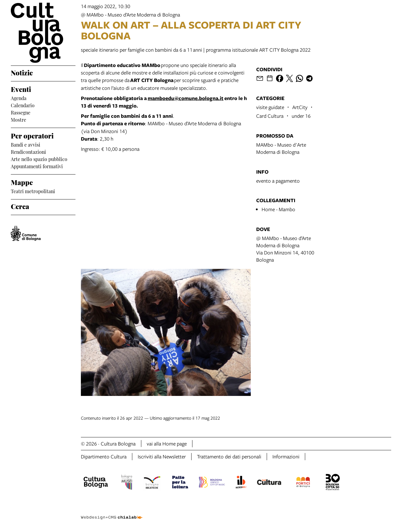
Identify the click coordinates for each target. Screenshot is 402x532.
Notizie (22, 72)
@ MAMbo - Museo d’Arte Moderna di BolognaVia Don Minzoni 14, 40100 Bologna (285, 249)
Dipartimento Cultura (104, 456)
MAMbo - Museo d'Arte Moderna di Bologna (281, 148)
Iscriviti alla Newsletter (162, 456)
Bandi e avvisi (26, 144)
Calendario (23, 105)
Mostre (18, 119)
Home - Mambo (278, 209)
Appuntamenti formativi (37, 166)
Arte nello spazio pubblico (39, 159)
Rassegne (21, 112)
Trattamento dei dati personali (229, 456)
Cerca (20, 206)
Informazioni (286, 456)
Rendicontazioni (28, 151)
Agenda (19, 98)
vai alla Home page (167, 444)
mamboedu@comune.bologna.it (186, 98)
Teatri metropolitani (33, 191)
